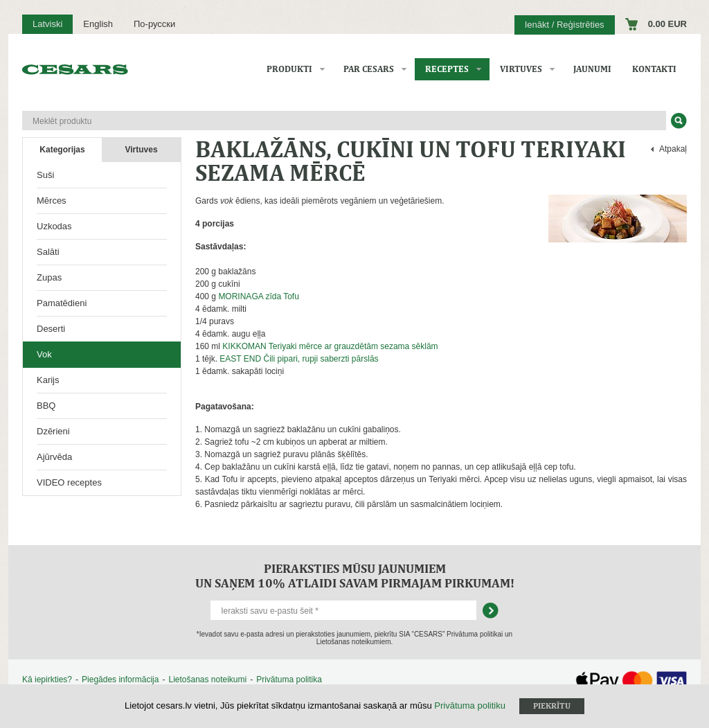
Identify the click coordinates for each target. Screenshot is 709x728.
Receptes (447, 69)
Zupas (49, 277)
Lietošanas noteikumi (207, 680)
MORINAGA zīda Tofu (259, 296)
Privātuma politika (289, 680)
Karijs (48, 380)
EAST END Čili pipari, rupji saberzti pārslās (299, 359)
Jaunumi (592, 69)
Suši (45, 175)
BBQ (46, 406)
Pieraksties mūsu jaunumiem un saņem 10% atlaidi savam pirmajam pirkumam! (355, 576)
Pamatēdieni (62, 303)
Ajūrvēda (54, 457)
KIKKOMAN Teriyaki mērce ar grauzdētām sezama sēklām (330, 346)
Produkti (289, 69)
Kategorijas (62, 150)
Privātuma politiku (470, 705)
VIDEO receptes (69, 482)
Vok (44, 354)
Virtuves (521, 69)
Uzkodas (54, 226)
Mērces (52, 201)
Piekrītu (552, 706)
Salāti (48, 252)
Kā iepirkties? (47, 680)
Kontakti (654, 69)
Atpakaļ (673, 149)
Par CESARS (369, 69)
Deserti (51, 329)
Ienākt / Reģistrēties (565, 25)
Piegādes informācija (120, 680)
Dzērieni (53, 431)
